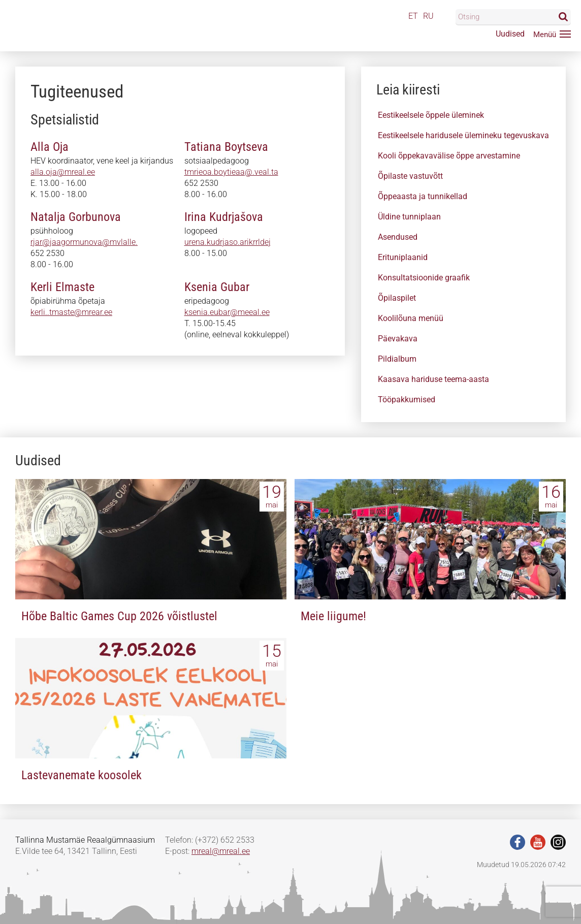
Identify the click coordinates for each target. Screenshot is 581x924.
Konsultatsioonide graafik (424, 278)
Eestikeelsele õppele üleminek (431, 115)
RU (428, 16)
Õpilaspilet (397, 298)
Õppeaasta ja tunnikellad (423, 196)
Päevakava (398, 339)
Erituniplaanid (403, 257)
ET (413, 16)
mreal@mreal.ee (221, 851)
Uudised (510, 34)
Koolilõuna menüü (411, 318)
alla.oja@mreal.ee (63, 172)
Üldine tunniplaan (409, 217)
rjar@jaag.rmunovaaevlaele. (81, 242)
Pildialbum (397, 359)
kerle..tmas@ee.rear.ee (71, 312)
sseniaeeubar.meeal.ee (225, 312)
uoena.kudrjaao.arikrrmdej (231, 242)
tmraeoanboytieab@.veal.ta (234, 172)
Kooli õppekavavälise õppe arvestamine (449, 156)
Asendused (398, 237)
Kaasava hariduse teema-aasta (433, 379)
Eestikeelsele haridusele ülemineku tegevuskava (463, 135)
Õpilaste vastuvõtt (410, 176)
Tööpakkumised (407, 400)
